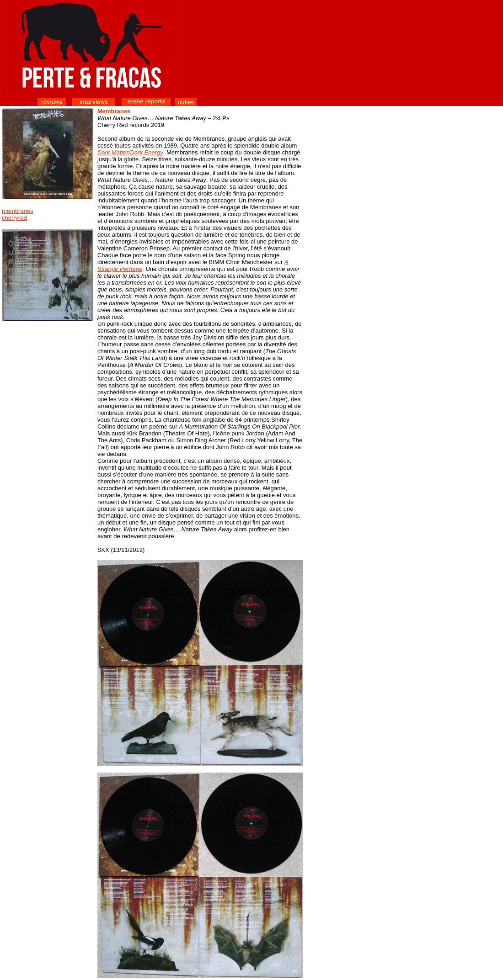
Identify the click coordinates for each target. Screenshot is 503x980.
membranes (18, 211)
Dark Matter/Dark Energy (130, 152)
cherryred (14, 218)
